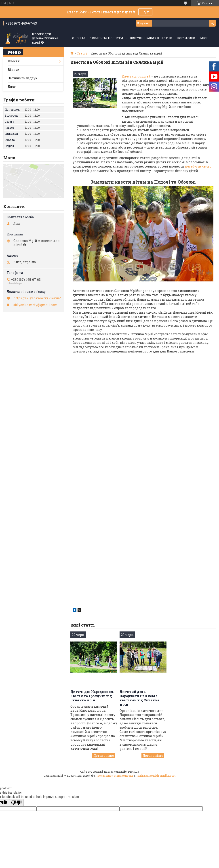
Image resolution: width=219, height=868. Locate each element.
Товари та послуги (107, 38)
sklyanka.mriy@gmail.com (36, 305)
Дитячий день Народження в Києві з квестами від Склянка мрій (139, 698)
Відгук (14, 70)
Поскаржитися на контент (114, 776)
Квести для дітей (136, 76)
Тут (145, 12)
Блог (204, 38)
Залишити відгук (23, 78)
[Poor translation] (16, 803)
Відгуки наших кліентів (151, 38)
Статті (82, 53)
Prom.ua (134, 772)
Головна (78, 38)
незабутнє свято (198, 166)
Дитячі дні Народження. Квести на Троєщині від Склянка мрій (92, 696)
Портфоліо (186, 38)
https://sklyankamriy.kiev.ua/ (37, 298)
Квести (14, 61)
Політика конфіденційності (155, 776)
